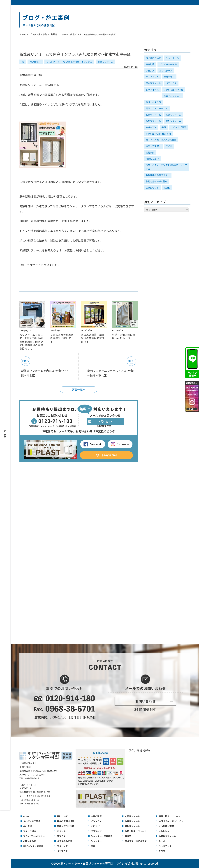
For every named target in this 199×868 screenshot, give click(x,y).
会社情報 (27, 826)
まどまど (95, 826)
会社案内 (150, 152)
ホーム (23, 34)
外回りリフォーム (167, 836)
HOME (26, 816)
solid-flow (164, 831)
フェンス (150, 71)
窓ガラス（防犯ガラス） (137, 841)
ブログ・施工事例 (38, 34)
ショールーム (172, 58)
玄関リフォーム (153, 115)
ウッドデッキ (152, 77)
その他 (169, 146)
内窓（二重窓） (153, 146)
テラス (162, 851)
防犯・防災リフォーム (136, 831)
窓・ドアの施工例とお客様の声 (161, 140)
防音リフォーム (174, 115)
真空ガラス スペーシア (157, 108)
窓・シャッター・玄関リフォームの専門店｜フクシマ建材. (97, 863)
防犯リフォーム (174, 121)
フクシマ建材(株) (139, 750)
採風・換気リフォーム (169, 816)
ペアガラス (35, 62)
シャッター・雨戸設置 (102, 836)
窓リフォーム (152, 90)
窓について (62, 816)
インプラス (96, 821)
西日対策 (150, 64)
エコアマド (169, 77)
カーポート (164, 841)
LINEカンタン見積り (33, 846)
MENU (5, 434)
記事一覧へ (79, 389)
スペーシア (62, 846)
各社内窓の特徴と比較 (157, 181)
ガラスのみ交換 (65, 841)
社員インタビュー (172, 96)
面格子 (128, 836)
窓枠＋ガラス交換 (66, 826)
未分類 (167, 188)
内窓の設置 (96, 816)
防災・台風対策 (153, 102)
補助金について (153, 58)
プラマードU (97, 831)
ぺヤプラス (62, 851)
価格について (152, 188)
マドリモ (61, 831)
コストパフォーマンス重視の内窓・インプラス (69, 62)
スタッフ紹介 (30, 831)
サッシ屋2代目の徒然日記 (158, 134)
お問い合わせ (30, 841)
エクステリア (166, 71)
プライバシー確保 (168, 64)
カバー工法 (151, 127)
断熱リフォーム (106, 62)
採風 (164, 127)
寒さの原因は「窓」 (67, 821)
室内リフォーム (153, 83)
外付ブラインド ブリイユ (171, 821)
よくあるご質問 (178, 127)
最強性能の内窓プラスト (158, 175)
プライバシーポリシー (34, 836)
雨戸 (93, 846)
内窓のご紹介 (152, 159)
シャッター (96, 841)
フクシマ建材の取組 (174, 90)
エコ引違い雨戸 (166, 826)
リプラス (61, 836)
